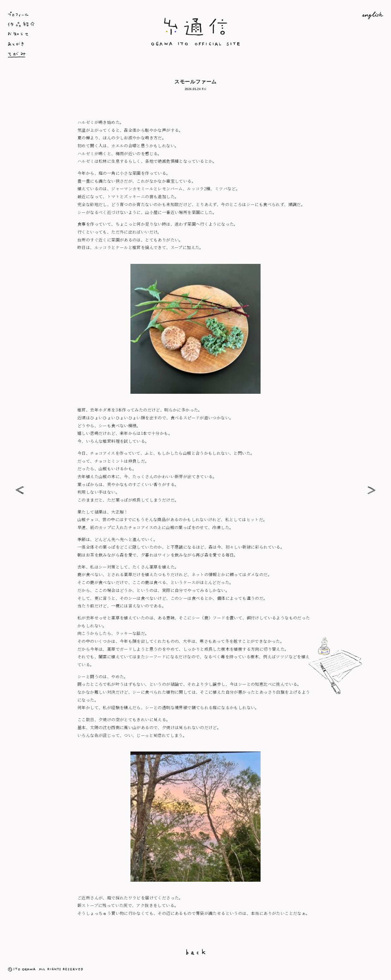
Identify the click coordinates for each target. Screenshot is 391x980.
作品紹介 (70, 24)
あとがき (70, 45)
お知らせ (70, 34)
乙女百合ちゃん (20, 490)
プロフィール (70, 14)
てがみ (70, 55)
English (321, 15)
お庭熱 (371, 490)
